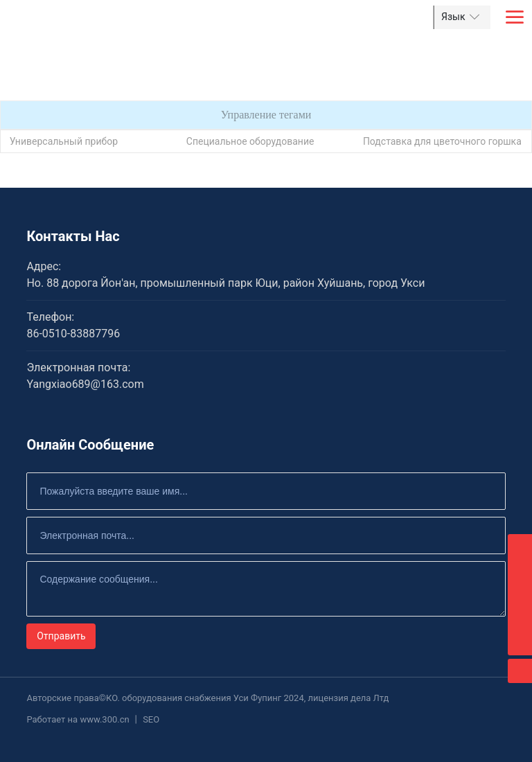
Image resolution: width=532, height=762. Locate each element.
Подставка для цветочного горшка (442, 141)
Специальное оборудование (250, 141)
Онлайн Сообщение (90, 445)
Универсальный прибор (64, 141)
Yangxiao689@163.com (85, 384)
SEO (151, 719)
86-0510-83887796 (73, 334)
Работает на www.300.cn (78, 719)
